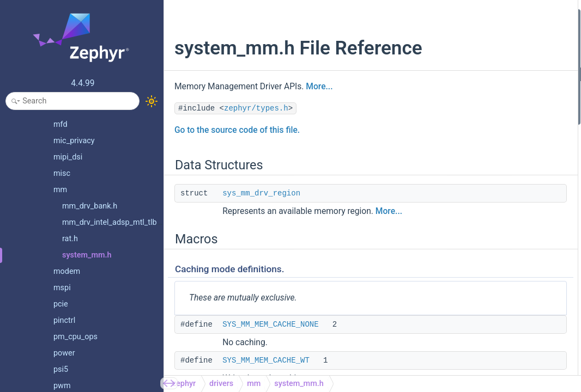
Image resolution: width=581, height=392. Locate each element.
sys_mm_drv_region (261, 216)
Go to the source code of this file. (237, 153)
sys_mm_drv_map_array (485, 278)
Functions (443, 191)
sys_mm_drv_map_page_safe (494, 234)
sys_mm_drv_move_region (489, 351)
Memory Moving (462, 337)
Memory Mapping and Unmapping (491, 205)
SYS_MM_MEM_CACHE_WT (492, 88)
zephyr (184, 384)
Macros (439, 45)
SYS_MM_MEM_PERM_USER (493, 176)
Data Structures (452, 16)
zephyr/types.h (256, 131)
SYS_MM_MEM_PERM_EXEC (493, 161)
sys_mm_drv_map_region (488, 249)
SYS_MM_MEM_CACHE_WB (492, 103)
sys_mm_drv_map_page (485, 220)
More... (319, 109)
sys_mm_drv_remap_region (491, 322)
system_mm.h (299, 384)
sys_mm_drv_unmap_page (489, 293)
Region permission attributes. (484, 132)
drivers (221, 384)
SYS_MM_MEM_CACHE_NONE (270, 347)
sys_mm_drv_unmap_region (492, 307)
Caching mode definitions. (478, 59)
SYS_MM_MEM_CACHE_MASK (496, 118)
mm (254, 384)
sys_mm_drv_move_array (487, 366)
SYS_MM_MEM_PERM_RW (490, 147)
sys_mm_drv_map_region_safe (496, 264)
